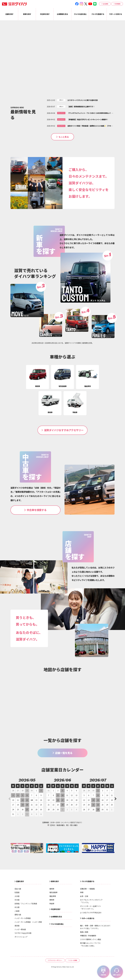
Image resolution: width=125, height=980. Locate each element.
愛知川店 (18, 915)
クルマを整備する (88, 881)
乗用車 (52, 889)
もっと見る (64, 137)
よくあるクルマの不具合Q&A (91, 913)
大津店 (17, 896)
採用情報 (118, 4)
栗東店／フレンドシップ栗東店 (26, 904)
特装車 (52, 904)
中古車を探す (56, 909)
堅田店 (17, 892)
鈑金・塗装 (84, 896)
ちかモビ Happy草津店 (23, 933)
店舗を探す (20, 881)
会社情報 (106, 4)
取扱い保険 (84, 932)
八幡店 (17, 911)
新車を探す (55, 881)
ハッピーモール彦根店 (23, 918)
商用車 (52, 900)
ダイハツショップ (21, 937)
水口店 (17, 907)
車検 (82, 892)
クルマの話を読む (57, 924)
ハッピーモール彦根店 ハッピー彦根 (28, 922)
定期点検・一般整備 (87, 889)
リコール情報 (73, 960)
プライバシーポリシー (56, 960)
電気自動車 (53, 892)
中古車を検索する (37, 510)
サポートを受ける (88, 918)
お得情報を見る (56, 917)
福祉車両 (53, 896)
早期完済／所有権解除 (88, 936)
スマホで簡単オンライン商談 (90, 939)
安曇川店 (18, 889)
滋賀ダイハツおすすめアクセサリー (64, 430)
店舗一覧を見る (64, 753)
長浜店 (17, 926)
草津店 (17, 900)
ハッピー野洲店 (20, 929)
